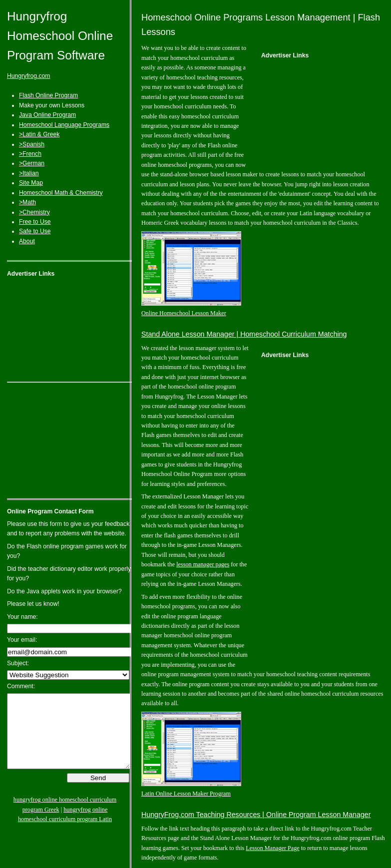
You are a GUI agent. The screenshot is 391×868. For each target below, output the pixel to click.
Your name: (22, 617)
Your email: (22, 640)
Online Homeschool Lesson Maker (184, 313)
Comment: (21, 686)
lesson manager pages (203, 564)
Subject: (18, 663)
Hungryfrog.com (28, 76)
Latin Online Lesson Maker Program (186, 794)
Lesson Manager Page (272, 848)
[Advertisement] (69, 332)
